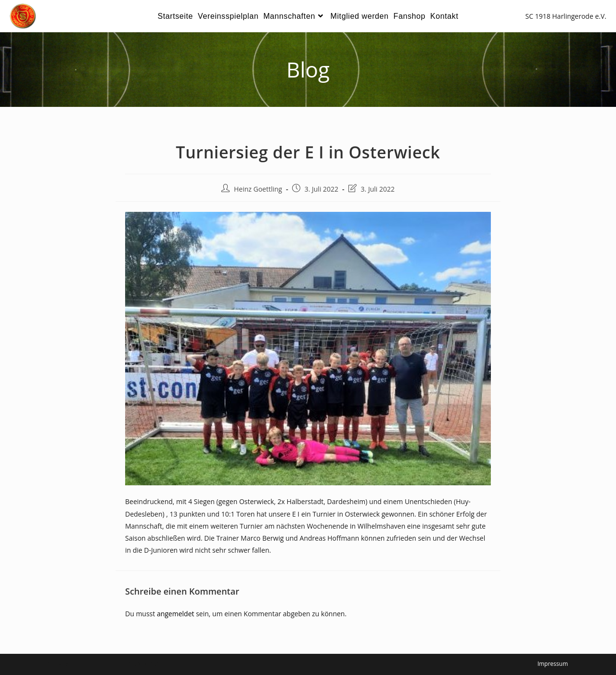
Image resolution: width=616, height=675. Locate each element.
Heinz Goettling (258, 189)
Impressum (553, 664)
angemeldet (176, 614)
